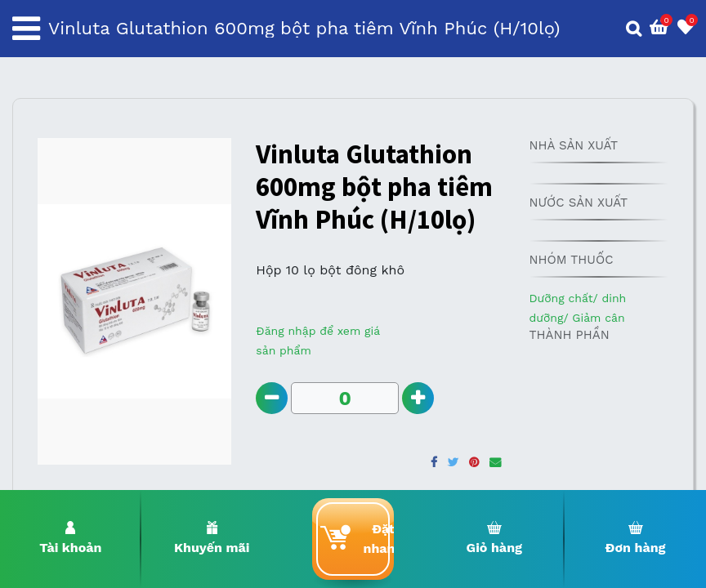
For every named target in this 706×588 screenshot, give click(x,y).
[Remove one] (272, 398)
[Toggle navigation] (26, 29)
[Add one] (418, 398)
